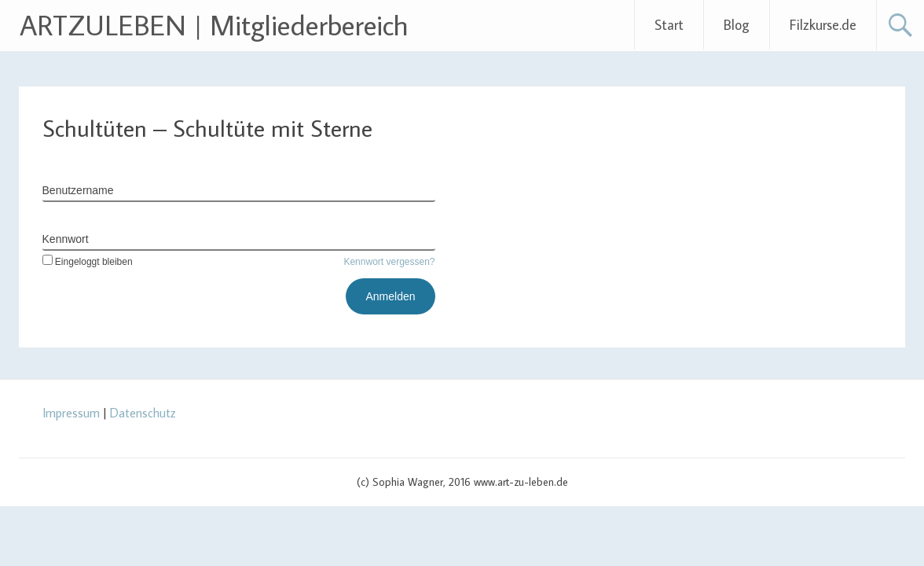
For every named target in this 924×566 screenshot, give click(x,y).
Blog (737, 25)
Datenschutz (143, 413)
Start (669, 25)
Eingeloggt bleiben (88, 262)
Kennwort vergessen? (389, 262)
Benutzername (78, 190)
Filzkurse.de (823, 25)
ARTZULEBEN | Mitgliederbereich (214, 25)
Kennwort (66, 239)
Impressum (71, 413)
